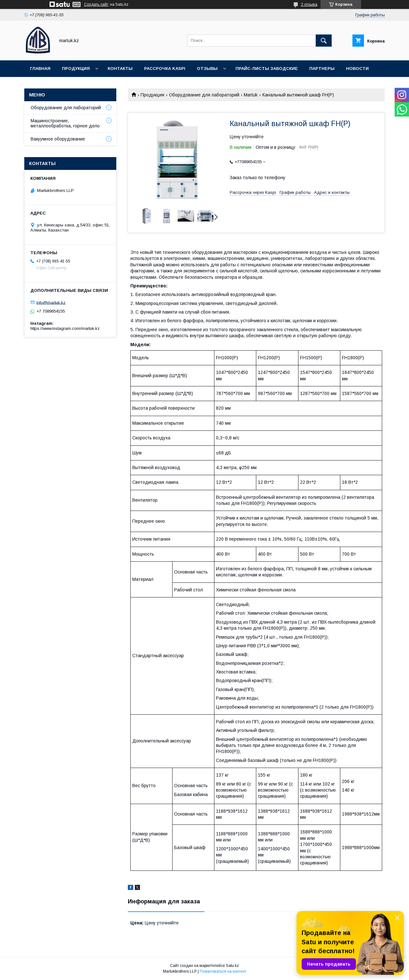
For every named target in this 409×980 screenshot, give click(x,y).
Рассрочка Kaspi (165, 68)
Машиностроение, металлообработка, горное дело (65, 123)
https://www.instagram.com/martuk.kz (65, 328)
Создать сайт (96, 4)
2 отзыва (309, 4)
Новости (357, 68)
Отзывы (207, 68)
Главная (40, 68)
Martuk (251, 95)
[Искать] (324, 41)
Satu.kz (232, 966)
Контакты (120, 68)
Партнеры (322, 68)
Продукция (76, 68)
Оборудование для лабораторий (204, 95)
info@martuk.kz (51, 302)
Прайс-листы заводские (267, 68)
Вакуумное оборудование (58, 139)
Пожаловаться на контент (223, 971)
